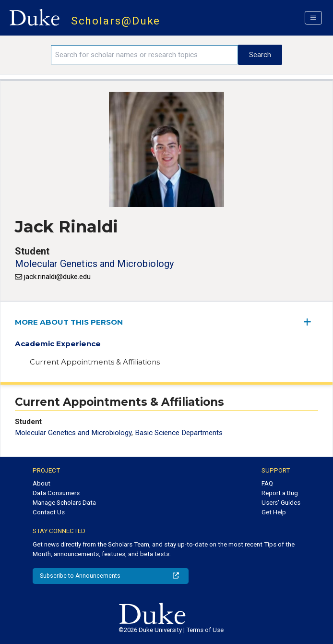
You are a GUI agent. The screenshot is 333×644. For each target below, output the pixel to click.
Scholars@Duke (116, 21)
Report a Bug (280, 493)
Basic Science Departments (179, 433)
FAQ (267, 483)
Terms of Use (205, 630)
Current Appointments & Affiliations (95, 362)
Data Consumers (56, 493)
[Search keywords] (144, 55)
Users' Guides (281, 503)
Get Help (274, 512)
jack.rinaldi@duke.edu (57, 277)
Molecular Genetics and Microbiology (94, 264)
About (42, 483)
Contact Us (49, 512)
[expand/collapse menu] (311, 322)
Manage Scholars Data (64, 503)
